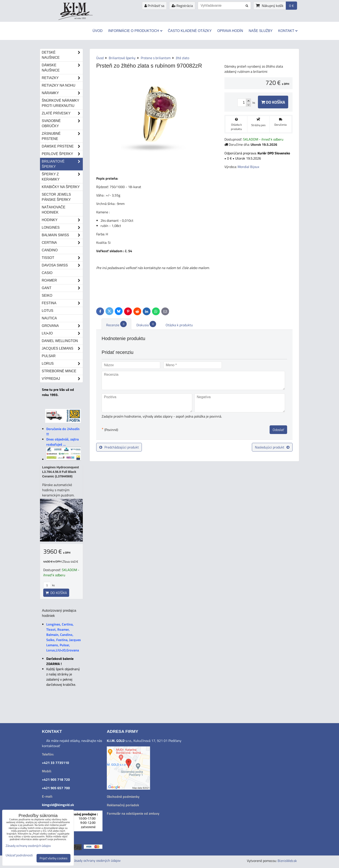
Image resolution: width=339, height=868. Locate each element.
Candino (50, 250)
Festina (62, 303)
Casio (47, 273)
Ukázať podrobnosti (19, 855)
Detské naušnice (62, 55)
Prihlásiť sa (154, 6)
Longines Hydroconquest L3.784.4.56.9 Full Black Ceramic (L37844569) (61, 472)
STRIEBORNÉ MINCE (59, 371)
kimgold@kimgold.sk (58, 805)
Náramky (62, 93)
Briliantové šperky (62, 164)
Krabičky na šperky (61, 187)
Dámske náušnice (62, 68)
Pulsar (49, 356)
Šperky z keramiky (62, 177)
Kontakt (288, 31)
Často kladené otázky (190, 31)
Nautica (49, 318)
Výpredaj (62, 379)
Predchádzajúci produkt (119, 447)
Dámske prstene (62, 146)
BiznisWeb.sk (287, 861)
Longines (62, 228)
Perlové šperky (62, 154)
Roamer (62, 280)
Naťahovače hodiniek (54, 210)
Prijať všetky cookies (54, 858)
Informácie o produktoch (135, 31)
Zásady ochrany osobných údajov (96, 860)
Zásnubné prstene (62, 136)
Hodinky (62, 220)
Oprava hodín (230, 31)
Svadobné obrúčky (62, 124)
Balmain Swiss (62, 235)
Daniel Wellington (60, 341)
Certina (62, 243)
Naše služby (261, 31)
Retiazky (62, 78)
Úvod (98, 31)
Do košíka (273, 102)
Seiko (47, 295)
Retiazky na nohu (58, 85)
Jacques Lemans (62, 348)
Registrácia (182, 6)
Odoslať (278, 430)
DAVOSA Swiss (62, 265)
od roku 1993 (80, 18)
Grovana (62, 326)
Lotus (47, 311)
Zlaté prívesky (62, 113)
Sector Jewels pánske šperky (56, 197)
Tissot (62, 258)
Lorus (62, 364)
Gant (62, 288)
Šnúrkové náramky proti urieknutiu (60, 103)
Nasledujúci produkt (272, 447)
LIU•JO (62, 333)
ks (49, 585)
